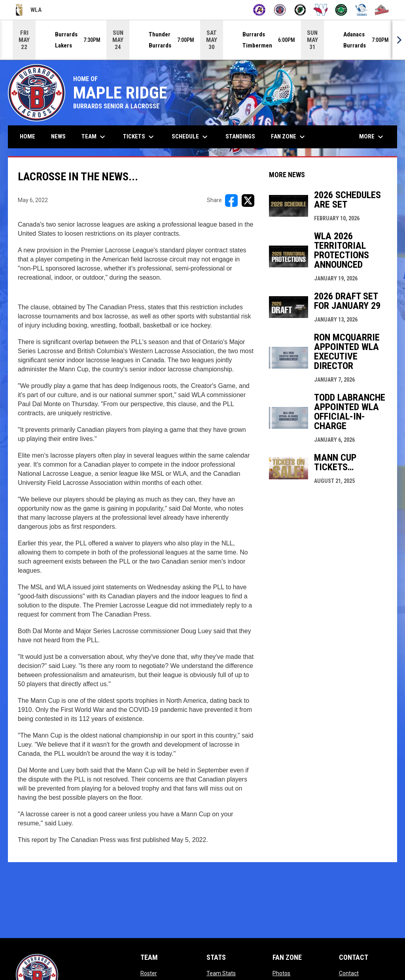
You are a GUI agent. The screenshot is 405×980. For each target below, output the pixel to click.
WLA (29, 10)
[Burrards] (280, 10)
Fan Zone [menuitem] (289, 137)
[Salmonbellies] (321, 10)
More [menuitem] (372, 137)
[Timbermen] (382, 10)
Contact (349, 973)
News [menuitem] (58, 136)
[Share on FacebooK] (231, 201)
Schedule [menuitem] (191, 137)
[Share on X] (248, 201)
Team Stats (221, 973)
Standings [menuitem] (240, 136)
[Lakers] (300, 10)
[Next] (399, 40)
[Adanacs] (259, 10)
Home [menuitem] (27, 136)
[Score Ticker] (202, 40)
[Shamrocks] (341, 10)
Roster (149, 973)
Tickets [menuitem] (139, 137)
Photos (281, 973)
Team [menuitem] (94, 137)
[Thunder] (362, 10)
